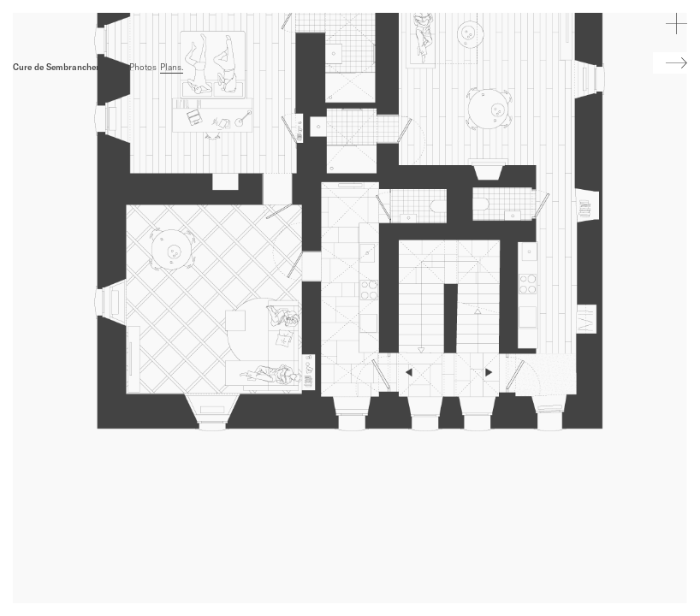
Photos (143, 67)
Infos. (115, 67)
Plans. (172, 67)
